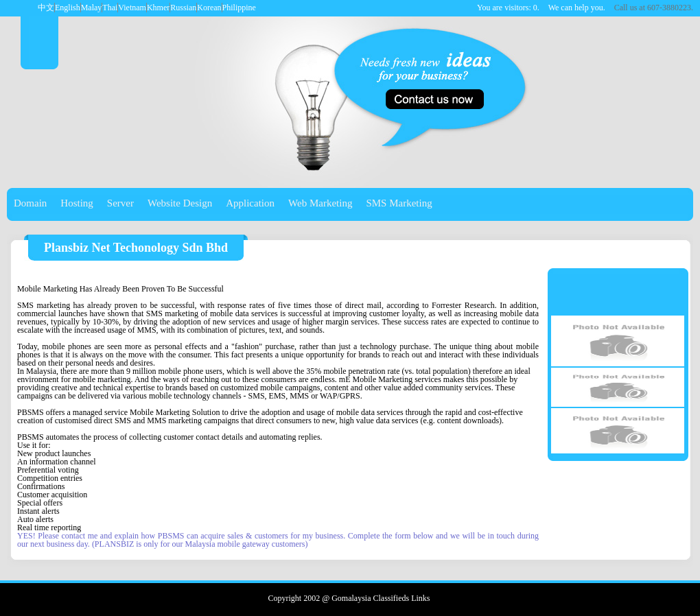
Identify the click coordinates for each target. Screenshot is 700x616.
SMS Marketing (399, 203)
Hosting (77, 203)
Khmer (158, 8)
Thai (110, 8)
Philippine (239, 8)
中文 (46, 8)
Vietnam (132, 8)
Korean (209, 8)
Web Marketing (320, 203)
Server (120, 203)
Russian (183, 8)
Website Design (180, 203)
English (68, 8)
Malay (92, 8)
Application (250, 203)
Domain (30, 203)
